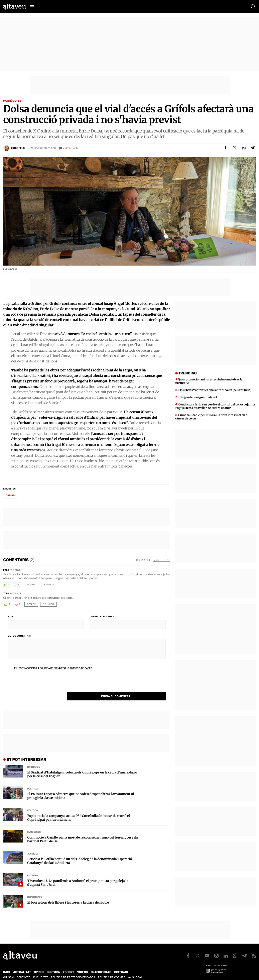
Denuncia (48, 585)
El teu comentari (19, 636)
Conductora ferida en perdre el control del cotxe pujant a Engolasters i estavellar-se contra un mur (215, 406)
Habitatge (34, 759)
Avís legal (135, 974)
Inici (7, 969)
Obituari (121, 969)
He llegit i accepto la (50, 668)
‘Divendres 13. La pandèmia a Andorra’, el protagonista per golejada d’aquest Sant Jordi (78, 875)
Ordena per (143, 560)
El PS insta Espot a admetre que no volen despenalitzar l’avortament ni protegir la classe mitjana (81, 788)
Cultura (33, 867)
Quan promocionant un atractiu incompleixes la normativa (209, 381)
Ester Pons (18, 148)
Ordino (10, 495)
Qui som (8, 974)
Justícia (33, 846)
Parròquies (12, 101)
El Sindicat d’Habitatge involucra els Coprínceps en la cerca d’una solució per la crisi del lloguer (82, 766)
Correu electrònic (102, 617)
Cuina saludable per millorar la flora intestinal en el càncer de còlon (212, 417)
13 (9, 604)
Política (33, 781)
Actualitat (22, 969)
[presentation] (38, 684)
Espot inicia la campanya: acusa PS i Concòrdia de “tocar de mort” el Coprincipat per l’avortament (78, 809)
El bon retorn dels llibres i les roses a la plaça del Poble (68, 894)
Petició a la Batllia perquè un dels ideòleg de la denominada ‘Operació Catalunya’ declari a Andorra (80, 853)
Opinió (39, 969)
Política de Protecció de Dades (73, 974)
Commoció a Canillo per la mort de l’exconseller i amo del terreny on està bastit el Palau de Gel (83, 831)
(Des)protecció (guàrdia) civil (198, 397)
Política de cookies (112, 974)
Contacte (23, 974)
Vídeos (82, 969)
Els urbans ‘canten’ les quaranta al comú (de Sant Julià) (215, 390)
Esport (69, 969)
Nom (11, 617)
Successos (34, 824)
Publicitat (41, 974)
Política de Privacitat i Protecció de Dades (66, 668)
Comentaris (71, 148)
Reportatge (35, 889)
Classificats (101, 969)
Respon (31, 585)
